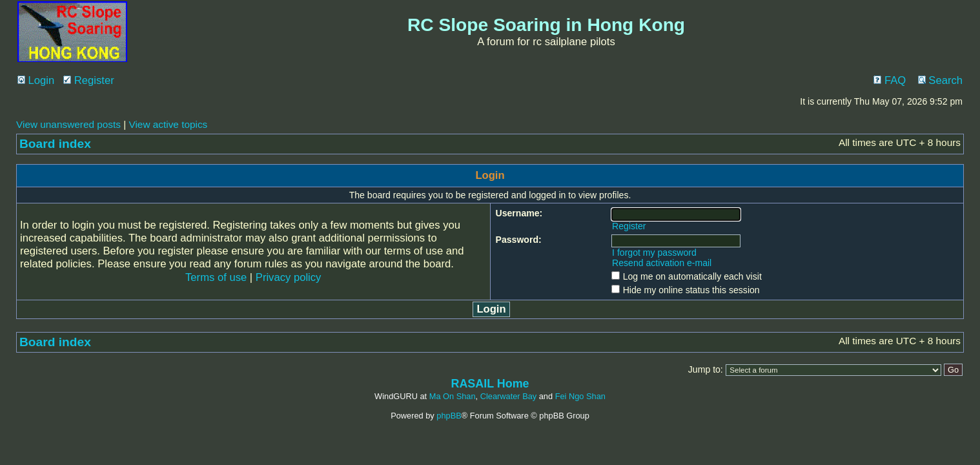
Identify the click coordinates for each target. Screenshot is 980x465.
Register (89, 80)
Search (940, 80)
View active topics (168, 124)
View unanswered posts (68, 124)
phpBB (449, 416)
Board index (55, 144)
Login (36, 80)
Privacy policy (289, 277)
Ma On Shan (453, 396)
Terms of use (216, 277)
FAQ (890, 80)
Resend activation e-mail (662, 263)
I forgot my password (654, 253)
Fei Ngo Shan (580, 396)
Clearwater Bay (508, 396)
